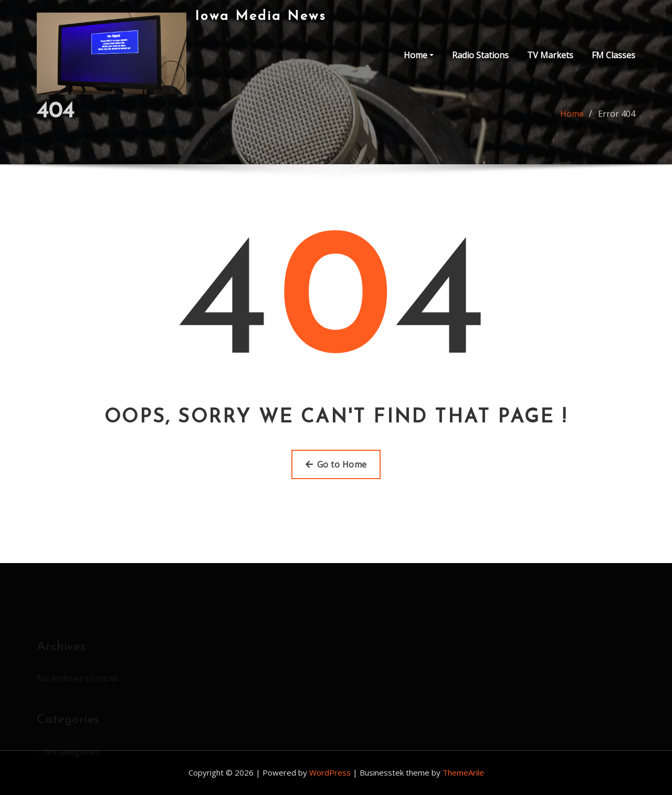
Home (419, 55)
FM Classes (613, 55)
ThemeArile (463, 772)
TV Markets (550, 55)
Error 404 (617, 117)
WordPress (330, 772)
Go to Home (336, 464)
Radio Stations (480, 55)
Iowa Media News (261, 17)
